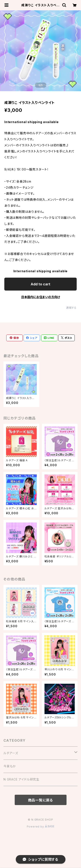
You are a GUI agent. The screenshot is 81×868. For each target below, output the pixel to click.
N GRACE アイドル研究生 (21, 779)
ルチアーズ (11, 753)
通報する (71, 308)
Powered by (41, 827)
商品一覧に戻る (41, 800)
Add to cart (40, 284)
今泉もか (10, 766)
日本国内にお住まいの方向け (41, 297)
